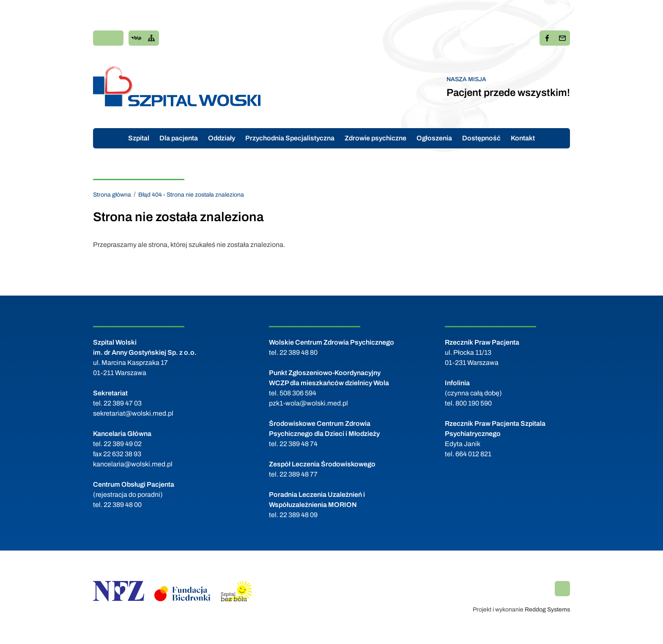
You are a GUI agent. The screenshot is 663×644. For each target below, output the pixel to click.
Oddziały (222, 138)
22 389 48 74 (299, 444)
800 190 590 (474, 403)
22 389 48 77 (299, 474)
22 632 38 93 (122, 454)
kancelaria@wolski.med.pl (133, 464)
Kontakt (523, 138)
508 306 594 (298, 393)
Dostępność (481, 138)
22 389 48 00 (123, 505)
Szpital (139, 138)
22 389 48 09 (299, 515)
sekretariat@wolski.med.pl (133, 413)
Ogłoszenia (434, 138)
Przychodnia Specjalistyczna (290, 138)
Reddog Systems (547, 610)
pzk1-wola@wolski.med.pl (308, 403)
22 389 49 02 (123, 444)
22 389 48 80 (299, 352)
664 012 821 (473, 454)
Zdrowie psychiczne (375, 138)
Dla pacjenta (179, 138)
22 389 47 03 (123, 403)
